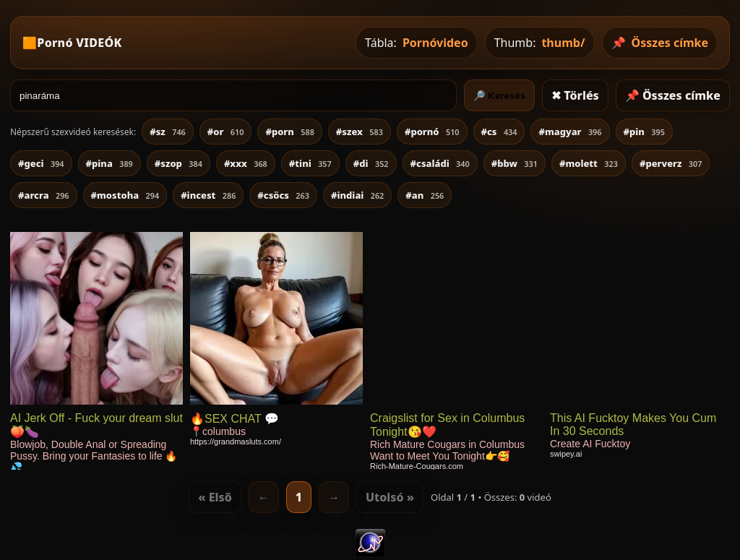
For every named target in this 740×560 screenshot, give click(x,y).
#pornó (432, 132)
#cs (499, 132)
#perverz (671, 163)
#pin (644, 132)
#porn (289, 132)
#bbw (515, 163)
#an (425, 195)
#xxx (246, 163)
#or (226, 132)
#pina (109, 163)
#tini (310, 163)
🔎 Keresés (500, 96)
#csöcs (283, 195)
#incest (208, 195)
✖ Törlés (575, 95)
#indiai (357, 195)
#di (371, 163)
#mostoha (125, 195)
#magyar (570, 132)
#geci (41, 163)
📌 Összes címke (673, 95)
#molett (589, 163)
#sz (168, 132)
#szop (178, 163)
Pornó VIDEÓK (79, 43)
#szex (360, 132)
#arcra (44, 195)
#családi (440, 163)
